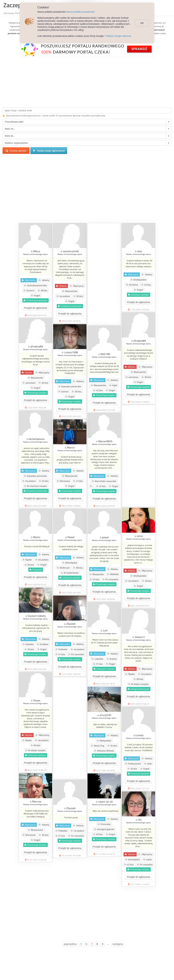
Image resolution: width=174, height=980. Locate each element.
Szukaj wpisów (16, 150)
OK (142, 23)
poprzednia (70, 944)
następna (118, 944)
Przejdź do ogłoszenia (36, 308)
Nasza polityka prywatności (81, 12)
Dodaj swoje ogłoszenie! (49, 151)
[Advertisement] (87, 82)
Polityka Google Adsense (118, 36)
